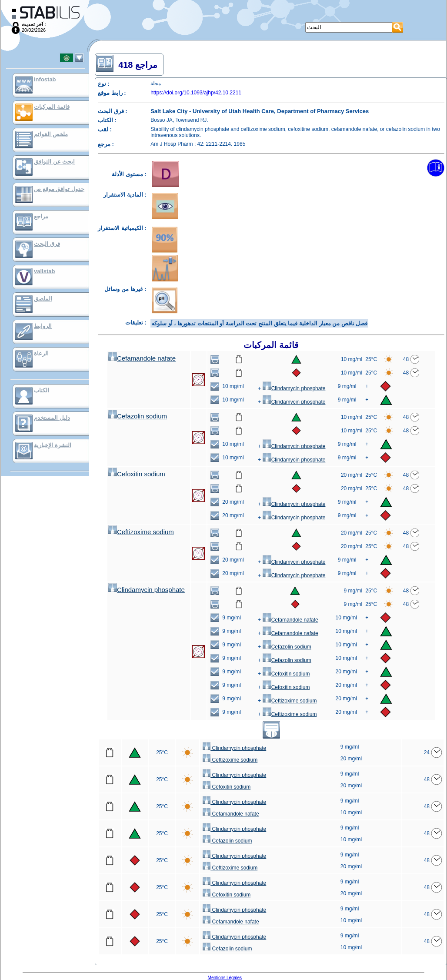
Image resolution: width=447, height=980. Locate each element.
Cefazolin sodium (138, 416)
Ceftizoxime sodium (141, 532)
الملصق (43, 299)
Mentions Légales (225, 978)
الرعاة (41, 353)
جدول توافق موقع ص (59, 189)
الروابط (43, 326)
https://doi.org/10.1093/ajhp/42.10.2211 (196, 93)
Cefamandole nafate (142, 358)
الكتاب (42, 390)
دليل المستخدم (52, 418)
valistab (44, 271)
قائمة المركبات (52, 107)
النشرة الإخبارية (53, 445)
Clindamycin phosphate (294, 388)
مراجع (41, 216)
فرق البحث (47, 244)
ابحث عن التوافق (54, 162)
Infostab (45, 79)
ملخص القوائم (51, 134)
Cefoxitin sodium (137, 474)
